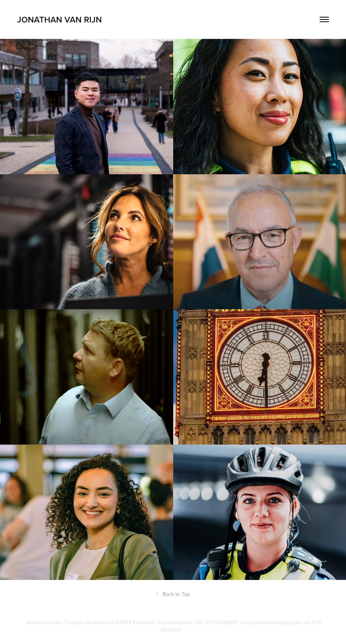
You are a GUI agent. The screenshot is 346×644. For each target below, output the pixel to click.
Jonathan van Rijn (61, 19)
